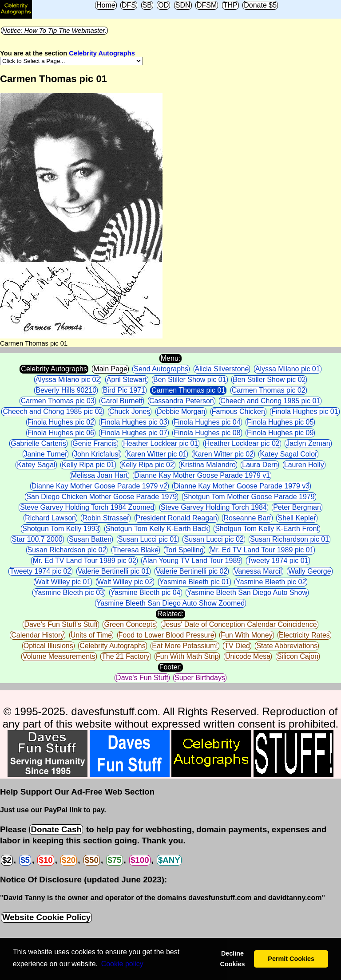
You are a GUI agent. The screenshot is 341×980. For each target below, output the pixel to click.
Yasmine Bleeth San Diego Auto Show (247, 592)
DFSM (207, 5)
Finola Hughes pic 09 (280, 433)
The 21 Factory (126, 656)
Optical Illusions (48, 646)
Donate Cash (56, 829)
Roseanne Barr (247, 518)
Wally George (309, 571)
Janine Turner (46, 454)
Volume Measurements (59, 656)
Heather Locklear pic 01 (161, 443)
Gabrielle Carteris (38, 443)
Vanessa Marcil (258, 571)
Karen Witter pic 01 (156, 454)
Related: (170, 614)
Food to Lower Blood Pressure (167, 635)
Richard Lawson (50, 518)
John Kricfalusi (97, 454)
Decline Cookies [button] (232, 959)
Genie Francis (95, 443)
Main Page (110, 369)
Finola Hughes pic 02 (61, 422)
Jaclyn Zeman (308, 443)
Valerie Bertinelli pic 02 (192, 571)
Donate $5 (260, 5)
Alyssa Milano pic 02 (68, 380)
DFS (129, 5)
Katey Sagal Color (288, 454)
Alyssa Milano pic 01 (288, 369)
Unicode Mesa (248, 656)
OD (163, 5)
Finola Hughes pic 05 (280, 422)
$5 (25, 860)
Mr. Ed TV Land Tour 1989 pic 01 (262, 550)
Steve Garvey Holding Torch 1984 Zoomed (87, 507)
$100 (140, 860)
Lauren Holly (304, 465)
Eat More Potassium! (185, 646)
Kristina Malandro (208, 465)
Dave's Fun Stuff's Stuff (61, 624)
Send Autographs (161, 369)
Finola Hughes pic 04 (207, 422)
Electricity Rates (304, 635)
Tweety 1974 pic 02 (40, 571)
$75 (114, 860)
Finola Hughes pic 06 (61, 433)
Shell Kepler (297, 518)
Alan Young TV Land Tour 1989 (192, 561)
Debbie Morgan (181, 411)
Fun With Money (246, 635)
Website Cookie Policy (46, 917)
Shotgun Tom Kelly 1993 (61, 529)
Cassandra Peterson (182, 401)
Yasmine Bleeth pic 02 (271, 582)
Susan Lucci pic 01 (148, 539)
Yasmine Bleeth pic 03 (69, 592)
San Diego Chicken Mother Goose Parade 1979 (101, 497)
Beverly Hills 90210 (66, 390)
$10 (46, 860)
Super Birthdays (200, 678)
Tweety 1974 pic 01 (278, 561)
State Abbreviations (287, 646)
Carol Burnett (122, 401)
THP (230, 5)
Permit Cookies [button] (291, 959)
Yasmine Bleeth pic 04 (146, 592)
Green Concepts (130, 624)
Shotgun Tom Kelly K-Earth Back (157, 529)
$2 (7, 860)
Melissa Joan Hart (99, 475)
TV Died (237, 646)
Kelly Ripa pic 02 (148, 465)
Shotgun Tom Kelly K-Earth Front (267, 529)
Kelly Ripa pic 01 (88, 465)
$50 (92, 860)
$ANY (169, 860)
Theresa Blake (136, 550)
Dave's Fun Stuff (142, 678)
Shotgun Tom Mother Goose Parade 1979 (249, 497)
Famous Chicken (238, 411)
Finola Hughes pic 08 (207, 433)
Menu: (170, 358)
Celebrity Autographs (102, 53)
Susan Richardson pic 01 (289, 539)
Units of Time (91, 635)
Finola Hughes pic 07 (134, 433)
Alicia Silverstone (222, 369)
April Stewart (127, 380)
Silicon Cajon (298, 656)
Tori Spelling (184, 550)
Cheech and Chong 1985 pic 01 (270, 401)
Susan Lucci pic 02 (214, 539)
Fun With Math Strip (187, 656)
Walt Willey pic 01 (63, 582)
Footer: (171, 667)
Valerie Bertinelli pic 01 (114, 571)
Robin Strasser (106, 518)
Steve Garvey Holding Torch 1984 (214, 507)
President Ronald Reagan (176, 518)
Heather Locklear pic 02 (242, 443)
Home (106, 5)
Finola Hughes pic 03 (134, 422)
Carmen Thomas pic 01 (188, 390)
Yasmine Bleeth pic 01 (194, 582)
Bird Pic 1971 (124, 390)
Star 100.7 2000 (37, 539)
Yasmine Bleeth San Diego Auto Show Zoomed (170, 603)
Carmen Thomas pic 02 (269, 390)
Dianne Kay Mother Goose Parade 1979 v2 (99, 486)
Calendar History (38, 635)
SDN (183, 5)
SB (147, 5)
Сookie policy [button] (122, 964)
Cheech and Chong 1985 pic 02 (53, 411)
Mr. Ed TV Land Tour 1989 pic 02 (84, 561)
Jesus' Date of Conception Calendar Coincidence (239, 624)
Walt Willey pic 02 (125, 582)
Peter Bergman (297, 507)
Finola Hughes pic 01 (305, 411)
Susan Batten (90, 539)
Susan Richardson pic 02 (67, 550)
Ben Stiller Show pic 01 (190, 380)
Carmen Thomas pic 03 (58, 401)
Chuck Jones (130, 411)
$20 (69, 860)
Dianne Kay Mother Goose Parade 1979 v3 (242, 486)
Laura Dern (260, 465)
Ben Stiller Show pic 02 (269, 380)
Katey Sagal (36, 465)
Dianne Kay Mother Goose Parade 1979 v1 (202, 475)
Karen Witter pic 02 (223, 454)
